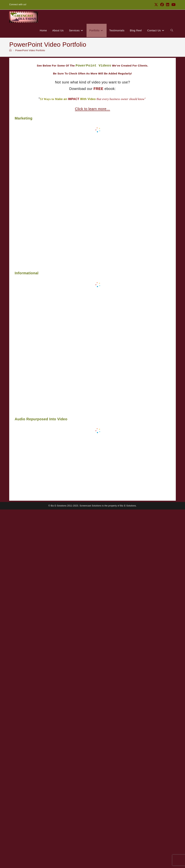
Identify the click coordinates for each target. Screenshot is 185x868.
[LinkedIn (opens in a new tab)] (168, 5)
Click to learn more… (93, 109)
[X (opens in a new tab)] (156, 5)
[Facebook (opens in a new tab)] (162, 5)
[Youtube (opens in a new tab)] (173, 5)
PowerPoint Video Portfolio (30, 50)
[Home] (10, 50)
